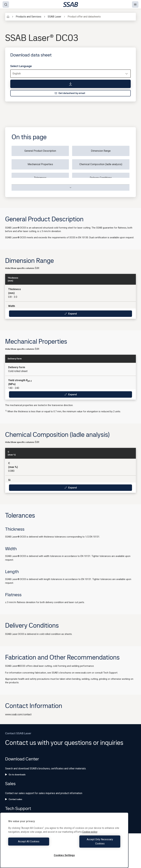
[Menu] (135, 4)
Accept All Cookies (35, 844)
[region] (64, 842)
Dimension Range (101, 151)
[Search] (6, 4)
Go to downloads (15, 775)
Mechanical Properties (40, 164)
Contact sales (14, 799)
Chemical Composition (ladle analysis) (101, 164)
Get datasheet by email (70, 93)
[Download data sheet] (70, 84)
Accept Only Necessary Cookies (93, 844)
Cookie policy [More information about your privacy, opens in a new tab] (90, 836)
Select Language (21, 66)
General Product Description (40, 151)
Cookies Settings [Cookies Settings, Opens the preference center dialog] (64, 855)
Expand (71, 314)
